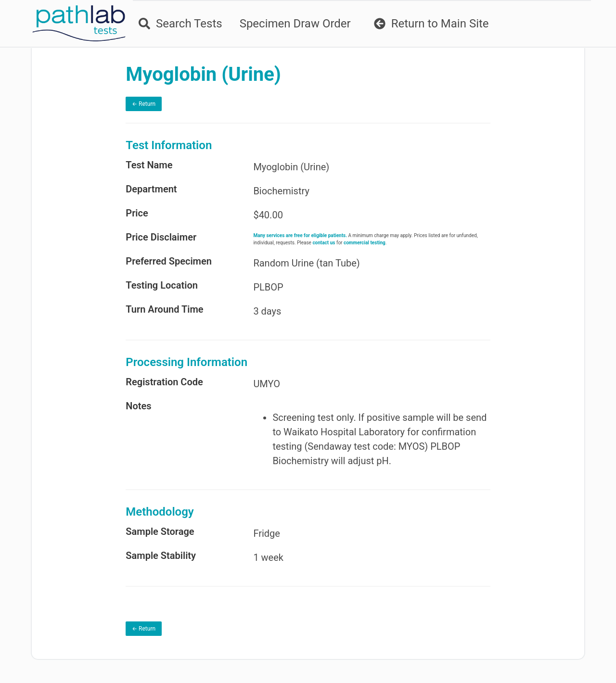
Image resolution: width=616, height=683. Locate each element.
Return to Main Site (431, 24)
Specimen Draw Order (295, 24)
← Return (144, 104)
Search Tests (180, 24)
